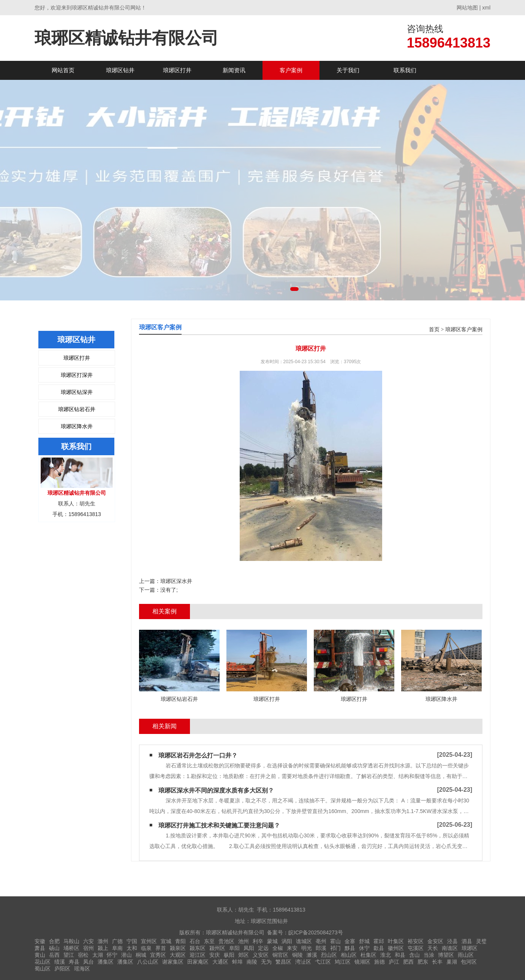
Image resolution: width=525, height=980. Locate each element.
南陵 (252, 962)
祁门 (335, 948)
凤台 (89, 962)
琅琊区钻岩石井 (77, 409)
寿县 (74, 962)
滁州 (103, 941)
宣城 (166, 941)
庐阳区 (62, 969)
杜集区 (368, 955)
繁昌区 (283, 962)
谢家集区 (173, 962)
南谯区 (450, 948)
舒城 (364, 941)
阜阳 (234, 948)
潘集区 (106, 962)
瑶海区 (82, 969)
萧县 (40, 948)
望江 (69, 955)
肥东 (423, 962)
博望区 (446, 955)
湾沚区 (303, 962)
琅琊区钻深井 (77, 392)
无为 (266, 962)
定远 (263, 948)
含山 (414, 955)
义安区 (261, 955)
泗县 (467, 941)
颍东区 (198, 948)
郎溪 (321, 948)
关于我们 (348, 70)
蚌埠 (237, 962)
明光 (307, 948)
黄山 (40, 955)
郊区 (244, 955)
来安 (292, 948)
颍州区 (217, 948)
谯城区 (304, 941)
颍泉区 (178, 948)
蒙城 (272, 941)
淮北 (386, 955)
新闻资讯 (234, 70)
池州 (244, 941)
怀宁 (112, 955)
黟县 (350, 948)
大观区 (178, 955)
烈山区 (329, 955)
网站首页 (63, 70)
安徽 (40, 941)
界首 (161, 948)
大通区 (220, 962)
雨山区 (466, 955)
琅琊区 (470, 948)
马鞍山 (71, 941)
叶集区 (396, 941)
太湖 (98, 955)
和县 (400, 955)
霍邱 (379, 941)
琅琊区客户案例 (464, 330)
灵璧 (481, 941)
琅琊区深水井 (176, 581)
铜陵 (297, 955)
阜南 (117, 948)
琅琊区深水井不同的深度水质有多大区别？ (216, 790)
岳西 (54, 955)
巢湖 (452, 962)
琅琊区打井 (177, 70)
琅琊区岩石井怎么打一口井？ (198, 755)
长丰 (437, 962)
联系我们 (405, 70)
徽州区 (396, 948)
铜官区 (280, 955)
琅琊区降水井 (77, 426)
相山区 (349, 955)
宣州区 (149, 941)
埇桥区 (71, 948)
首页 (434, 330)
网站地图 (467, 8)
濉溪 (312, 955)
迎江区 (198, 955)
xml (486, 8)
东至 (209, 941)
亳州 (321, 941)
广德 (117, 941)
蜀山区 (43, 969)
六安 (89, 941)
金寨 (350, 941)
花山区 (43, 962)
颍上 (103, 948)
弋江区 (323, 962)
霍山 (335, 941)
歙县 (379, 948)
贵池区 (226, 941)
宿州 (89, 948)
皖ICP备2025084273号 (315, 932)
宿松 (83, 955)
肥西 (408, 962)
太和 (132, 948)
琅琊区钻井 (120, 70)
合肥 (54, 941)
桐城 (141, 955)
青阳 (180, 941)
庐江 (394, 962)
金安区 (435, 941)
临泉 (146, 948)
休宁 (364, 948)
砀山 (54, 948)
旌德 (380, 962)
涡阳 (287, 941)
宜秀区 (158, 955)
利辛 (258, 941)
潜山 (127, 955)
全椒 (278, 948)
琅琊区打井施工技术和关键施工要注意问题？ (219, 825)
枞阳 (229, 955)
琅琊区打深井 (77, 375)
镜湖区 (362, 962)
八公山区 (148, 962)
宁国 (132, 941)
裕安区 (416, 941)
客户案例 (291, 70)
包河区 (469, 962)
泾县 (452, 941)
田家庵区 (198, 962)
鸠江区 (343, 962)
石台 (195, 941)
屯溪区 (416, 948)
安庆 (215, 955)
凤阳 (249, 948)
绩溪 (60, 962)
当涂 (429, 955)
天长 (433, 948)
